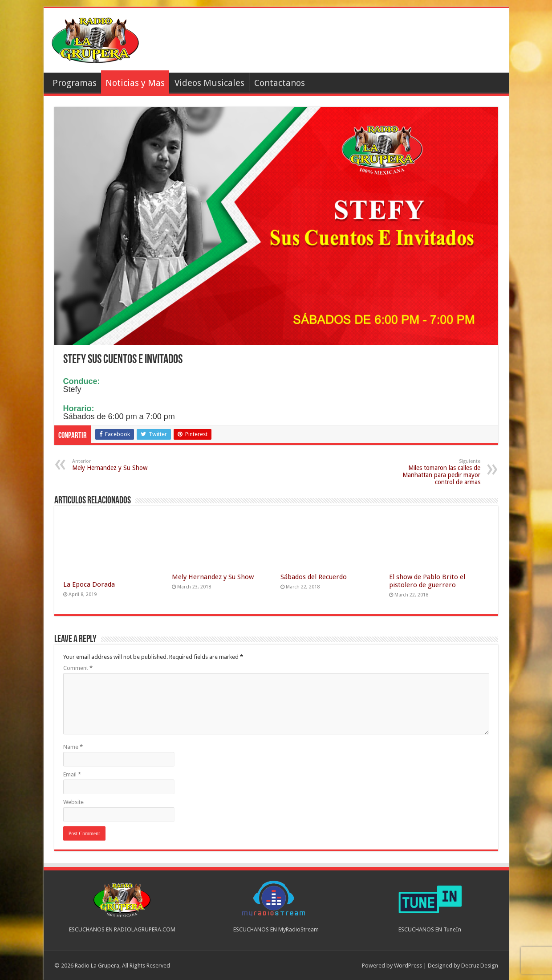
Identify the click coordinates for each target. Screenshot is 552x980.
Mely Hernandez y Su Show (118, 465)
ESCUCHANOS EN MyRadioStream (276, 929)
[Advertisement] (340, 41)
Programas (75, 83)
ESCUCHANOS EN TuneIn (430, 929)
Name (73, 747)
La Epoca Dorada (89, 584)
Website (73, 802)
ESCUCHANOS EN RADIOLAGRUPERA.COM (122, 929)
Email (72, 774)
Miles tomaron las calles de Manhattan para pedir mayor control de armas (435, 472)
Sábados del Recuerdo (314, 577)
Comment (78, 668)
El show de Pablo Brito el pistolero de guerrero (427, 581)
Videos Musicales (209, 83)
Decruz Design (480, 966)
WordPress (408, 966)
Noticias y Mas (135, 83)
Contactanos (280, 83)
